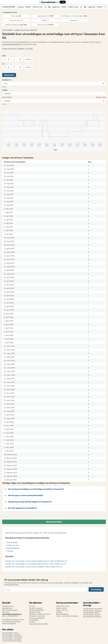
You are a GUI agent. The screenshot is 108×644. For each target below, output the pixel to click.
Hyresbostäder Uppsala (92, 615)
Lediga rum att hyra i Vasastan (26, 30)
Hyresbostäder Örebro (10, 633)
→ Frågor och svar (12, 545)
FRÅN (4, 56)
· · (29, 7)
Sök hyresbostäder (54, 522)
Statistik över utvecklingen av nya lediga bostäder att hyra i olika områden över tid (36, 564)
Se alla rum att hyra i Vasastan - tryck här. (18, 49)
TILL (4, 64)
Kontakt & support (36, 608)
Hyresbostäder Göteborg (92, 611)
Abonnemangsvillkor (37, 610)
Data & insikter (62, 608)
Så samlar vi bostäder (37, 616)
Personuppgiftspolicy (37, 618)
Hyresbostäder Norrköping (12, 641)
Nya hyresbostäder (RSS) (39, 624)
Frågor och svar (62, 610)
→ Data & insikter (11, 542)
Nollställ (4, 87)
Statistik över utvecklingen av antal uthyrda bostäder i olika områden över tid (34, 567)
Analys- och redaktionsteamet (67, 616)
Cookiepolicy (34, 620)
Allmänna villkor (35, 612)
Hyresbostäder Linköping (11, 635)
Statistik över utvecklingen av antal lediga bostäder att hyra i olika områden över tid (36, 561)
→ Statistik (9, 551)
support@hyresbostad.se (11, 44)
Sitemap (32, 622)
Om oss (32, 606)
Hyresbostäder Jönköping (12, 639)
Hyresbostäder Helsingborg (12, 637)
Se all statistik (7, 30)
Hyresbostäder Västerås (92, 617)
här (65, 533)
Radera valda (101, 97)
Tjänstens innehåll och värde (40, 614)
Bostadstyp (7, 80)
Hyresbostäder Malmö (91, 613)
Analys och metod (63, 606)
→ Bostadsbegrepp (12, 548)
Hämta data (9, 75)
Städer (5, 90)
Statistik (59, 612)
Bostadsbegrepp (62, 614)
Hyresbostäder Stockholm (93, 609)
